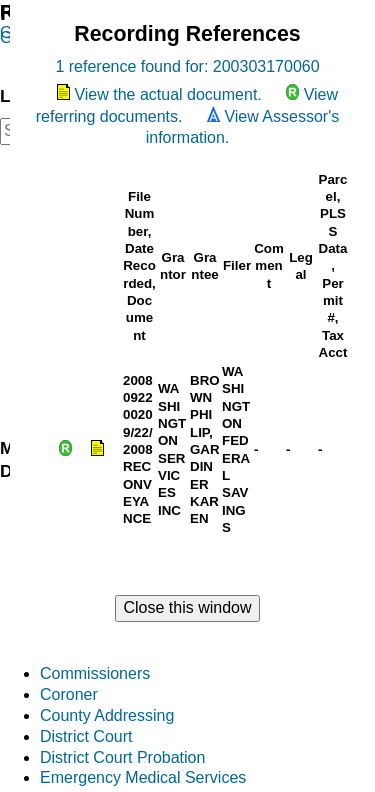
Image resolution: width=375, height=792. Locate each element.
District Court (86, 736)
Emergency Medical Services (143, 777)
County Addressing (107, 715)
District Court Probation (122, 757)
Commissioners (95, 673)
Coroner (69, 694)
